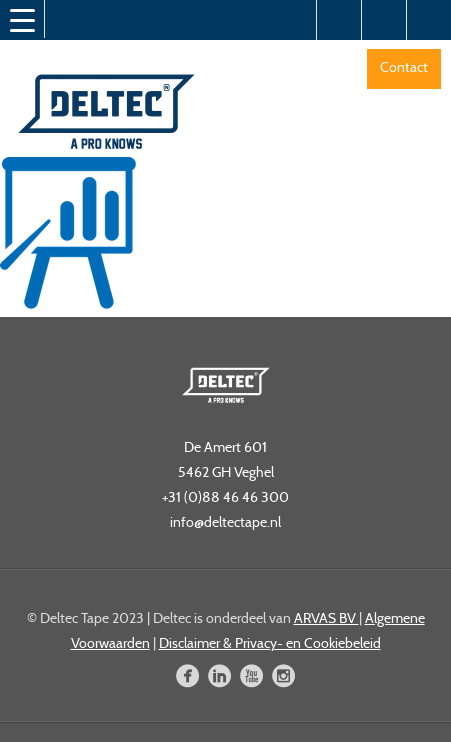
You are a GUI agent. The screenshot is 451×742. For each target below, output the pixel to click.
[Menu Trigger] (22, 20)
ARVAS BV (326, 618)
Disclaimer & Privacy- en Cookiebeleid (270, 643)
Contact (404, 67)
